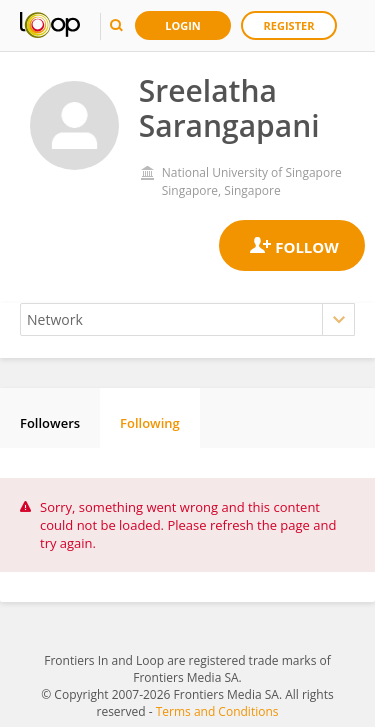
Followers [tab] (50, 423)
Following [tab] (150, 423)
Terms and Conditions (217, 711)
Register (289, 25)
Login (183, 25)
